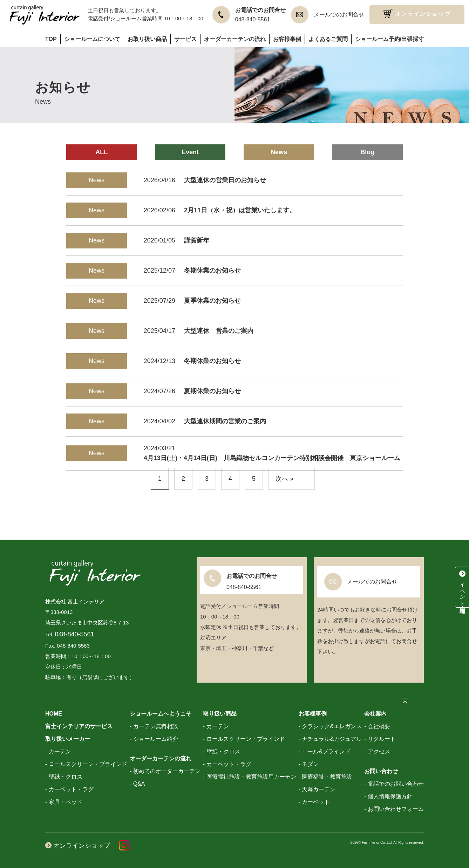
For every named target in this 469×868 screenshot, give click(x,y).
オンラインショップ (417, 13)
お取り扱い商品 (147, 39)
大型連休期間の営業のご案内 (225, 421)
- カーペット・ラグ (69, 789)
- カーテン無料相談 (154, 726)
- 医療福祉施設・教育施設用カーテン (250, 777)
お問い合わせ (381, 771)
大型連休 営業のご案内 (219, 331)
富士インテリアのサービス (79, 726)
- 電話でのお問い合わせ (394, 784)
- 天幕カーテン (317, 789)
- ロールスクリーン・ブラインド (86, 764)
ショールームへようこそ (161, 714)
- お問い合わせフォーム (394, 809)
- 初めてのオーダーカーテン (165, 771)
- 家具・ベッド (64, 802)
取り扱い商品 (220, 714)
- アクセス (377, 751)
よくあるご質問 (328, 39)
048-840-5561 (253, 19)
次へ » (284, 479)
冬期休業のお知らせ (212, 271)
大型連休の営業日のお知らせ (225, 180)
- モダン (309, 764)
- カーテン (58, 751)
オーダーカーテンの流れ (235, 39)
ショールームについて (92, 39)
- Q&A (137, 784)
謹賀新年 (197, 240)
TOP (51, 39)
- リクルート (380, 739)
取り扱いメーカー (68, 739)
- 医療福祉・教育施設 (326, 777)
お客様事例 (287, 39)
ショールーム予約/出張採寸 (389, 39)
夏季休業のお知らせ (212, 301)
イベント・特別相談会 (462, 587)
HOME (54, 714)
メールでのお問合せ (339, 15)
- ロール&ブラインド (325, 751)
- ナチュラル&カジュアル (330, 739)
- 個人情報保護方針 (388, 796)
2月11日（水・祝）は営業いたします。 (240, 210)
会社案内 (375, 714)
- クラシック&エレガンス (330, 726)
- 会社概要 (377, 726)
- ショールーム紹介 (154, 739)
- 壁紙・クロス (64, 777)
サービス (185, 39)
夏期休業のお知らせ (212, 391)
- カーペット (314, 802)
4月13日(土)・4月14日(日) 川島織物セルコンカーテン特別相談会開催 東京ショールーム (272, 458)
